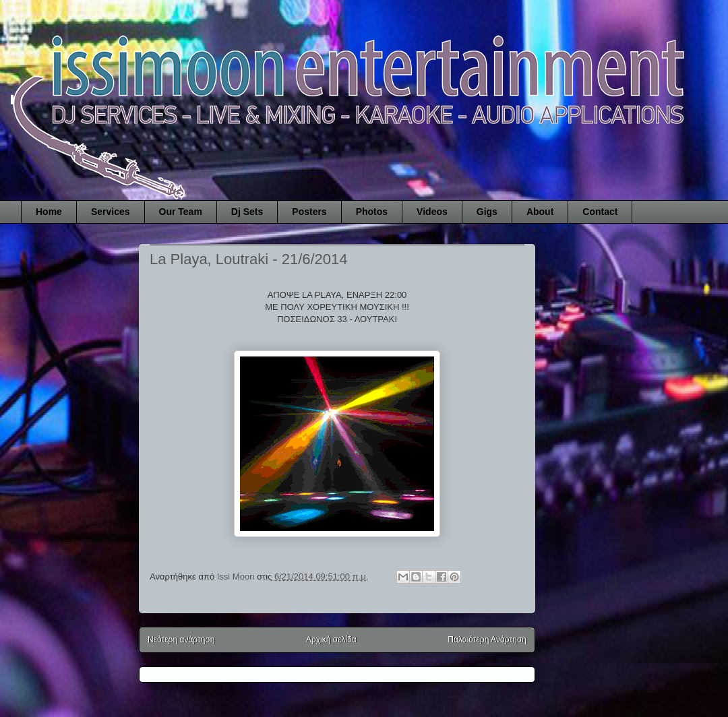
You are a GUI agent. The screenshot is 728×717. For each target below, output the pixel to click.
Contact (600, 212)
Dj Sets (247, 212)
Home (49, 212)
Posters (309, 212)
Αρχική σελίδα (331, 640)
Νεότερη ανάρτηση (181, 640)
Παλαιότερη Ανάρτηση (487, 640)
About (540, 212)
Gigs (487, 212)
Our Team (181, 212)
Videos (432, 212)
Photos (372, 212)
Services (111, 212)
